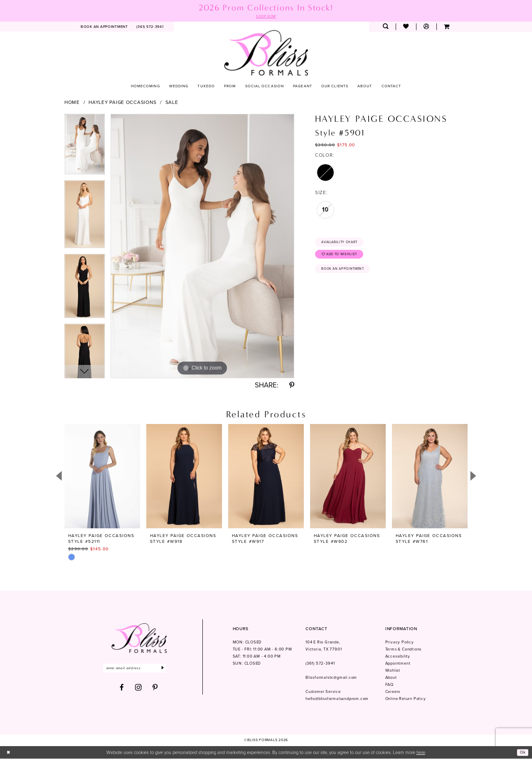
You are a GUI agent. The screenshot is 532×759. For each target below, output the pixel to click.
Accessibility (398, 657)
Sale (172, 103)
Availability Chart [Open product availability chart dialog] (342, 243)
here (421, 753)
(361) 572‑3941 (320, 664)
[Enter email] (139, 669)
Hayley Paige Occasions (122, 103)
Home (72, 103)
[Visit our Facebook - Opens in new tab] (122, 689)
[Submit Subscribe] (171, 669)
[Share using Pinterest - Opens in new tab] (292, 386)
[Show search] (385, 27)
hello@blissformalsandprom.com (337, 699)
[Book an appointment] (105, 27)
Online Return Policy (406, 699)
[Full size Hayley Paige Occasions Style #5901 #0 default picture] (202, 246)
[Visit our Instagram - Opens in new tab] (139, 689)
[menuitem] (105, 27)
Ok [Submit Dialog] (522, 753)
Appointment (398, 664)
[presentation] (102, 477)
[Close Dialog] (9, 753)
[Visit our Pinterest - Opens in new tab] (155, 689)
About (391, 678)
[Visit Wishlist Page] (406, 27)
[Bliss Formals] (266, 53)
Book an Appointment (346, 273)
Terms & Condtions (404, 650)
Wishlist (393, 671)
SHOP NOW (266, 17)
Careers (393, 692)
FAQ (389, 685)
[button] (426, 27)
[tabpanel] (85, 148)
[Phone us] (150, 27)
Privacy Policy (400, 643)
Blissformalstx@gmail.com (331, 678)
